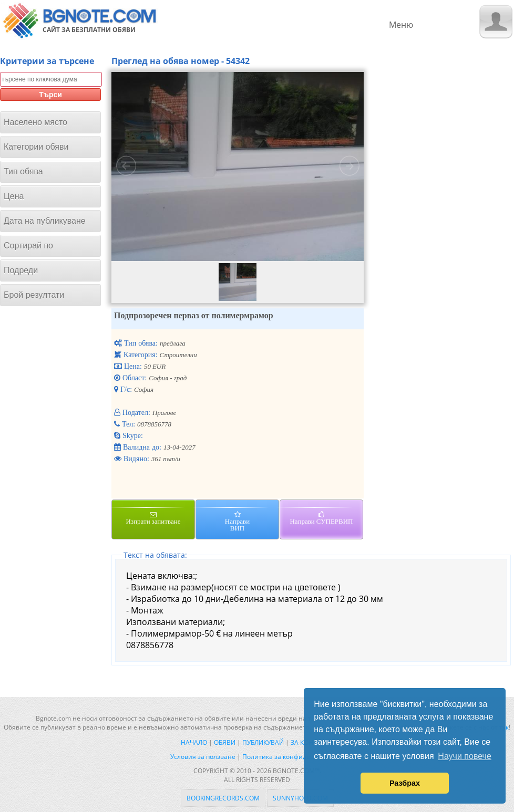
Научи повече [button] (464, 756)
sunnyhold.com (300, 798)
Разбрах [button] (405, 783)
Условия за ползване (203, 757)
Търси (50, 95)
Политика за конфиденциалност (293, 757)
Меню (401, 25)
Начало (194, 742)
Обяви (225, 742)
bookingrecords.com (223, 798)
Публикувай (263, 742)
